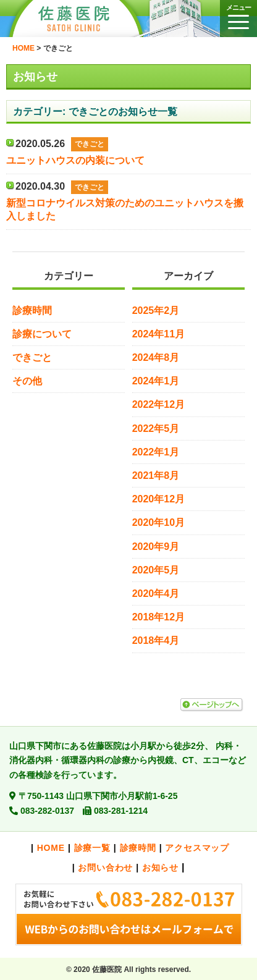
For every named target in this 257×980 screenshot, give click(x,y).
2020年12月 (158, 499)
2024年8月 (156, 357)
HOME (51, 848)
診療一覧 (92, 848)
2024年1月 (156, 381)
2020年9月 (156, 547)
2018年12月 (158, 617)
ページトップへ (211, 705)
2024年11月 (158, 334)
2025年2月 (156, 310)
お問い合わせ (105, 868)
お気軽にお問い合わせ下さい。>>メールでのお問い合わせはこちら (128, 915)
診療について (42, 334)
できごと (32, 357)
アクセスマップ (197, 848)
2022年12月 (158, 404)
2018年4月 (156, 640)
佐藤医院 (83, 19)
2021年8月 (156, 475)
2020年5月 (156, 570)
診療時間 (32, 310)
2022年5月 (156, 429)
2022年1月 (156, 452)
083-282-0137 (47, 811)
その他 (27, 381)
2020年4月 (156, 593)
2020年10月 (158, 522)
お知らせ (160, 868)
